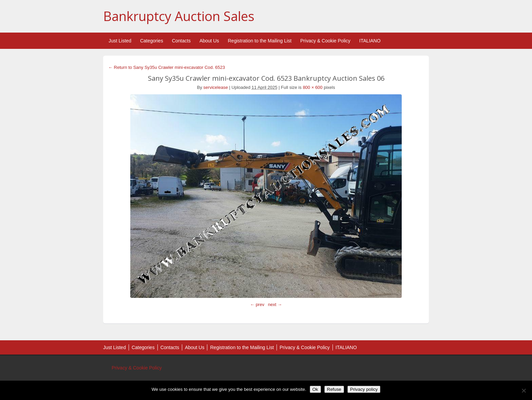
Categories (152, 41)
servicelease (215, 87)
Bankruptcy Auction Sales (179, 16)
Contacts (181, 41)
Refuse (334, 389)
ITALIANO (370, 41)
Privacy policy (364, 389)
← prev (257, 304)
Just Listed (120, 41)
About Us (209, 41)
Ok (315, 389)
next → (275, 304)
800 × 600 (312, 87)
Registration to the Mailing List (260, 41)
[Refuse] (524, 391)
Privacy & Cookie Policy (325, 41)
